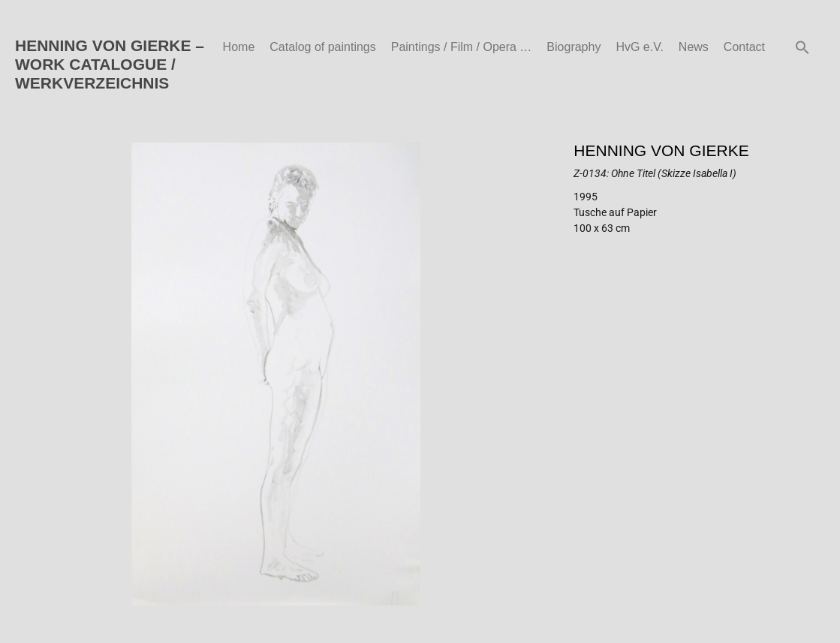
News (694, 47)
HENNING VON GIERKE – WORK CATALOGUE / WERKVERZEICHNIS (110, 64)
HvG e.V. (639, 47)
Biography (574, 47)
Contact (744, 47)
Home (239, 47)
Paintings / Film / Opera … (462, 47)
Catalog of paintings (322, 47)
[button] (802, 47)
